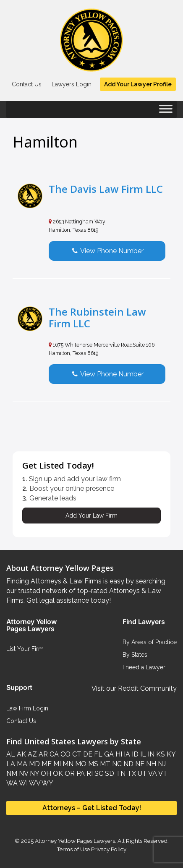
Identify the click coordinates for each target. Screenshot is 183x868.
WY (47, 783)
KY (170, 754)
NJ (161, 764)
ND (128, 764)
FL (97, 754)
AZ (31, 754)
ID (134, 754)
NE (139, 764)
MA (21, 764)
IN (150, 754)
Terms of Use (73, 849)
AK (21, 754)
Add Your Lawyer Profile (138, 84)
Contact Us (27, 84)
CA (53, 754)
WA (12, 783)
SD (109, 773)
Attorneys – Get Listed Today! (92, 808)
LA (11, 764)
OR (69, 773)
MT (104, 764)
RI (89, 773)
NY (34, 773)
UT (141, 773)
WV (34, 783)
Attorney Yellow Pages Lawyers (75, 841)
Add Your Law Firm (91, 516)
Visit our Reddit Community (134, 688)
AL (11, 754)
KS (160, 754)
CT (76, 754)
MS (92, 764)
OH (45, 773)
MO (80, 764)
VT (162, 773)
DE (87, 754)
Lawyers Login (72, 84)
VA (152, 773)
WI (23, 783)
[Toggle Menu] (166, 111)
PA (80, 773)
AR (42, 754)
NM (12, 773)
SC (98, 773)
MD (34, 764)
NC (116, 764)
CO (65, 754)
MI (56, 764)
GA (108, 754)
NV (23, 773)
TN (120, 773)
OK (57, 773)
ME (46, 764)
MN (67, 764)
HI (118, 754)
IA (126, 754)
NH (150, 764)
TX (131, 773)
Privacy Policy (108, 849)
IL (142, 754)
